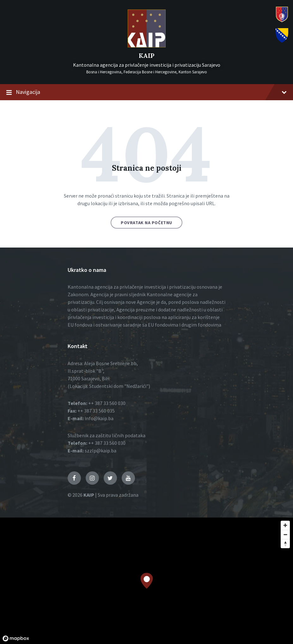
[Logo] (147, 46)
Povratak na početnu (146, 223)
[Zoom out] (285, 534)
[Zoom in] (285, 525)
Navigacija (146, 92)
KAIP (146, 55)
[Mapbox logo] (16, 638)
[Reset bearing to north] (285, 544)
